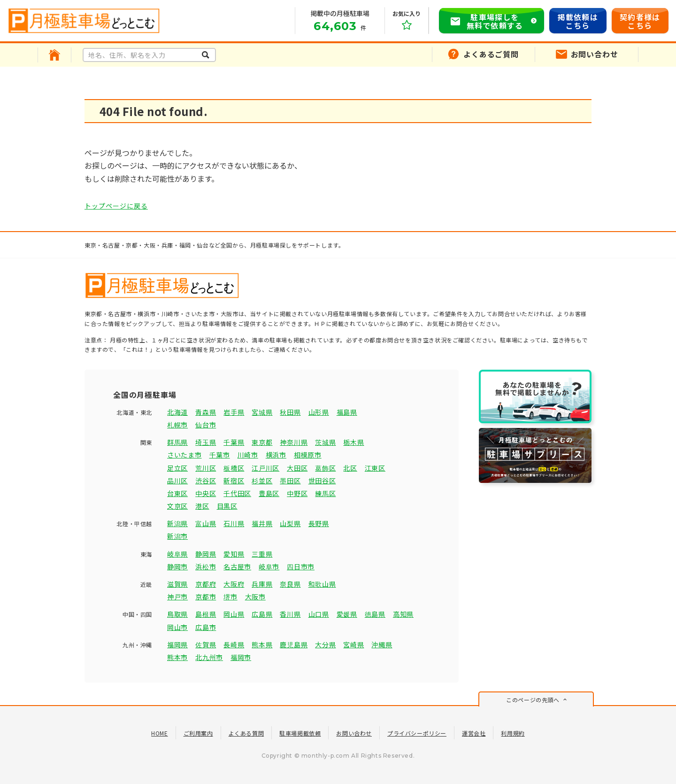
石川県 (234, 523)
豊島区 (269, 493)
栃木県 (353, 442)
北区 (350, 468)
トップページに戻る (116, 206)
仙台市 (206, 425)
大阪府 (234, 584)
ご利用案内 (198, 733)
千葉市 (220, 455)
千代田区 (237, 493)
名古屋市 (237, 567)
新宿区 (234, 481)
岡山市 (177, 627)
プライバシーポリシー (417, 733)
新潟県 (177, 523)
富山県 (206, 523)
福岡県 (177, 644)
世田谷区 (322, 481)
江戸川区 (265, 468)
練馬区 (325, 493)
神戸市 (177, 597)
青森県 (206, 412)
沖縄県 (382, 644)
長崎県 (234, 644)
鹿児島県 (294, 644)
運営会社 (474, 733)
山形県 (319, 412)
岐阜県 (177, 554)
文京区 (177, 506)
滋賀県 (177, 584)
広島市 (206, 627)
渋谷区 (206, 481)
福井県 (262, 523)
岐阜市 (269, 567)
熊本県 (262, 644)
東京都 (262, 442)
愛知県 (234, 554)
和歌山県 (322, 584)
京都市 (206, 597)
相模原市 (308, 455)
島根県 (206, 614)
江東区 (375, 468)
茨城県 (325, 442)
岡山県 (234, 614)
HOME (159, 733)
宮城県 (262, 412)
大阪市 (255, 597)
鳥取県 (177, 614)
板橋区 (234, 468)
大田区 (297, 468)
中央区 (206, 493)
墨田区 (290, 481)
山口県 (319, 614)
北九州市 (209, 657)
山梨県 (290, 523)
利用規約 (513, 733)
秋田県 (290, 412)
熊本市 (177, 657)
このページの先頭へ (533, 700)
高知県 (403, 614)
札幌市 (177, 425)
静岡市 (177, 567)
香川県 (290, 614)
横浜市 (276, 455)
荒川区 (206, 468)
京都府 (206, 584)
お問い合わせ (354, 733)
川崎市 (248, 455)
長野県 (319, 523)
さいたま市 (184, 455)
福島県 (347, 412)
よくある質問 (246, 733)
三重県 (262, 554)
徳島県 (375, 614)
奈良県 (290, 584)
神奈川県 (294, 442)
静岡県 (206, 554)
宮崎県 (353, 644)
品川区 (177, 481)
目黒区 (227, 506)
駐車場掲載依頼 (300, 733)
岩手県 (234, 412)
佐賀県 (206, 644)
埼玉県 (206, 442)
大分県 (325, 644)
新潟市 (177, 536)
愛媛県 (347, 614)
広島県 (262, 614)
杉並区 (262, 481)
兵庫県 (262, 584)
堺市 (230, 597)
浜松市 (206, 567)
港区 (202, 506)
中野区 (297, 493)
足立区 (177, 468)
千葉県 (234, 442)
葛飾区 (325, 468)
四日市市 (301, 567)
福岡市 (241, 657)
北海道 (177, 412)
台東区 (177, 493)
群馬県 (177, 442)
